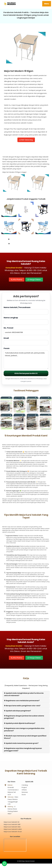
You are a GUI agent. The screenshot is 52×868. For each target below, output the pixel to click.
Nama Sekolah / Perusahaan (26, 311)
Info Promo (17, 280)
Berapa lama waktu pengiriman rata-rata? (22, 706)
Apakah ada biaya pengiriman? (17, 711)
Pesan (26, 359)
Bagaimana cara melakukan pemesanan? (22, 701)
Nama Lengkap (26, 321)
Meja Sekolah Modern (28, 866)
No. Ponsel (26, 332)
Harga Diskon (34, 280)
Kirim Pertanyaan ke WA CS (26, 374)
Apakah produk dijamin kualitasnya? (20, 724)
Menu (47, 4)
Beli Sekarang (26, 140)
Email (26, 342)
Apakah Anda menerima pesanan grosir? (21, 744)
